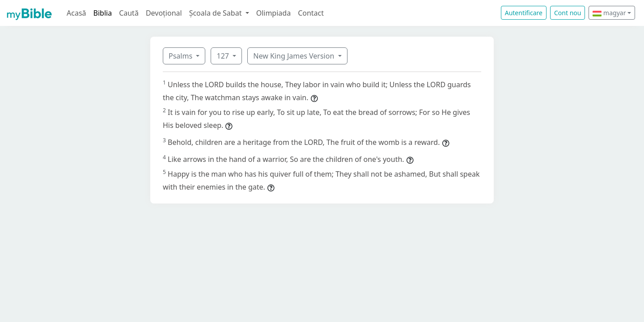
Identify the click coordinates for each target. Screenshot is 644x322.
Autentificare (524, 13)
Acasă (76, 13)
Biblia (103, 13)
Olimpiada (273, 13)
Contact (311, 13)
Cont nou (568, 13)
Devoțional (164, 13)
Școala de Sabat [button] (216, 13)
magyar (609, 13)
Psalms (181, 56)
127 (224, 56)
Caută (129, 13)
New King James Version (294, 56)
